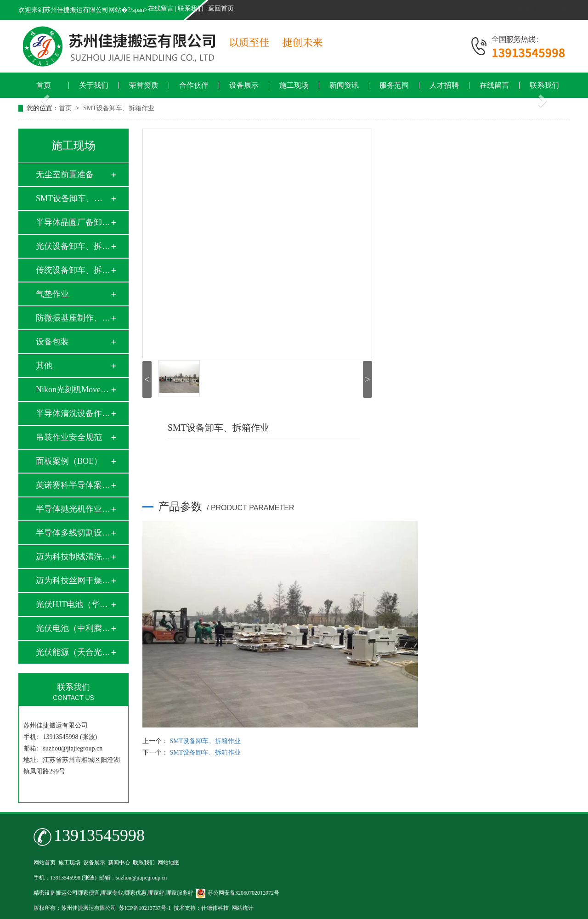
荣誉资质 (144, 85)
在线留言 (161, 8)
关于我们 (94, 85)
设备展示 (244, 85)
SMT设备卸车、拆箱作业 (119, 108)
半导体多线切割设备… (73, 533)
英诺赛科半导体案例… (73, 485)
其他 (44, 366)
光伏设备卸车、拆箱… (73, 246)
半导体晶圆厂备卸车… (73, 222)
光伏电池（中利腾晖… (73, 628)
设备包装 (52, 342)
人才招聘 (444, 85)
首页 (44, 85)
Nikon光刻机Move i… (73, 389)
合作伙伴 (194, 85)
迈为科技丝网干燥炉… (73, 581)
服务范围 (394, 85)
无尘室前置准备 (65, 175)
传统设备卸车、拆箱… (73, 270)
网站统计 (243, 908)
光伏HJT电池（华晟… (73, 604)
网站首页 (45, 863)
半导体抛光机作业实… (73, 509)
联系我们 (191, 8)
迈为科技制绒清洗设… (73, 557)
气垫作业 (52, 294)
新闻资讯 (344, 85)
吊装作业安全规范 (69, 437)
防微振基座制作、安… (73, 318)
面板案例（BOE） (69, 461)
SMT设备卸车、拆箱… (73, 198)
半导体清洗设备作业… (73, 413)
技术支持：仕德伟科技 (201, 908)
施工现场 (294, 85)
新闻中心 (119, 863)
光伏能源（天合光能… (73, 652)
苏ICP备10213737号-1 (145, 908)
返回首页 (221, 8)
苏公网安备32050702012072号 (238, 893)
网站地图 (169, 863)
